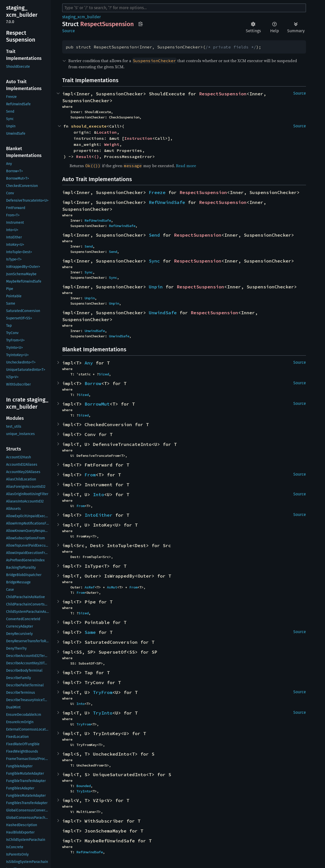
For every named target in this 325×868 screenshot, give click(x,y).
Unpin (156, 287)
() (96, 157)
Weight (112, 144)
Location (107, 132)
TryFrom (103, 692)
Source (69, 31)
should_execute (89, 126)
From (90, 475)
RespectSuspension (223, 94)
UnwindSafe (163, 313)
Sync (154, 261)
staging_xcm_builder (82, 17)
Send (154, 235)
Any (89, 363)
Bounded (84, 786)
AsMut (112, 587)
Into (99, 494)
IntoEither (99, 515)
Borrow (93, 383)
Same (90, 632)
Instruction (138, 138)
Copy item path (141, 24)
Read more (186, 166)
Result (84, 157)
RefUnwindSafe (167, 202)
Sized (104, 374)
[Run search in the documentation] (184, 8)
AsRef (90, 587)
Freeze (157, 192)
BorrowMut (97, 404)
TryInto (103, 713)
